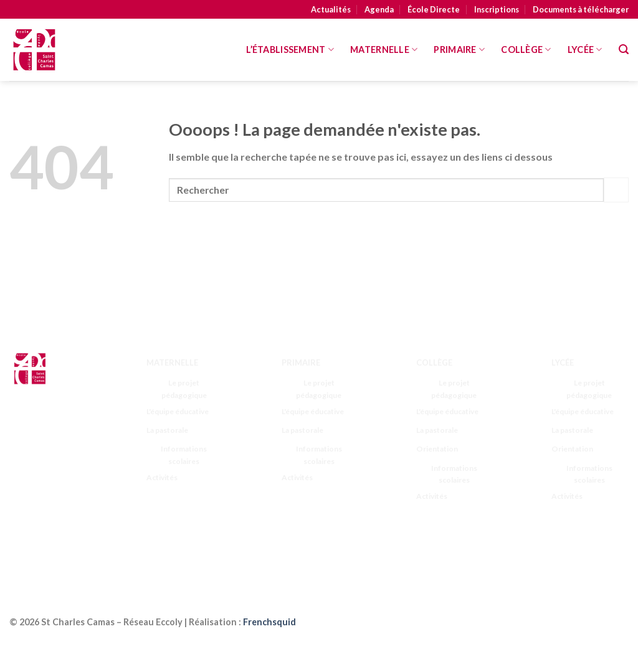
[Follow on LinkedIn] (23, 563)
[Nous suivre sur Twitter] (72, 547)
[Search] (624, 50)
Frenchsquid (269, 622)
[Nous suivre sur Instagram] (48, 547)
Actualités (331, 9)
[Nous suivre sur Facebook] (23, 547)
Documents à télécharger (581, 9)
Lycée (585, 50)
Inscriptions (497, 9)
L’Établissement (290, 50)
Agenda (379, 9)
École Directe (434, 9)
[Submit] (616, 190)
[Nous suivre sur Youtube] (48, 563)
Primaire (459, 50)
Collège (526, 50)
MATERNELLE (384, 50)
